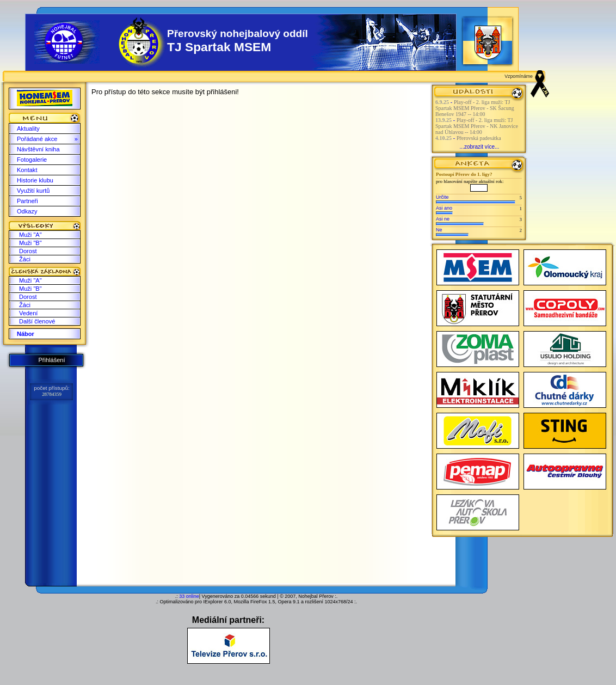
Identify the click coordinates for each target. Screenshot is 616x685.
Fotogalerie (32, 160)
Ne (439, 230)
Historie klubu (35, 180)
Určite (442, 197)
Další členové (37, 321)
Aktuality (28, 129)
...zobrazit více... (480, 147)
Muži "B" (30, 243)
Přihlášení (51, 360)
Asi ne (443, 219)
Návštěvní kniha (38, 149)
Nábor (26, 334)
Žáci (25, 259)
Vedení (28, 313)
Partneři (27, 201)
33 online (189, 596)
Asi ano (444, 208)
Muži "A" (30, 235)
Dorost (28, 251)
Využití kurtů (33, 191)
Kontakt (27, 170)
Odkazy (27, 211)
